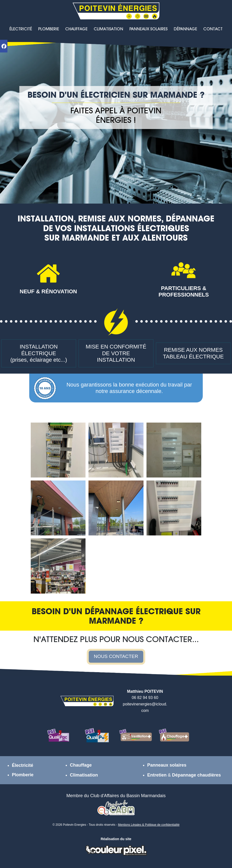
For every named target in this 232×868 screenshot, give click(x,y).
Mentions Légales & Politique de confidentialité (149, 825)
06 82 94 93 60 (145, 698)
